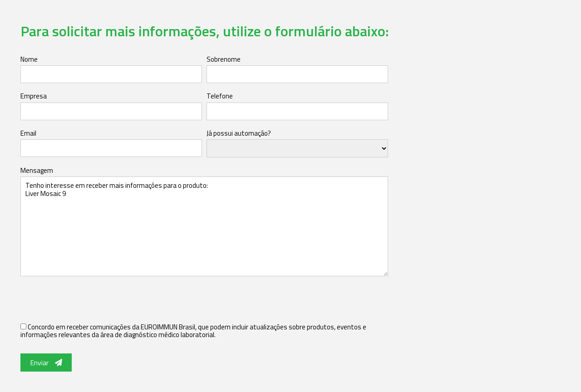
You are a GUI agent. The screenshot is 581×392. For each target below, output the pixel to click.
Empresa (34, 96)
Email (28, 133)
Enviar (46, 363)
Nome (29, 59)
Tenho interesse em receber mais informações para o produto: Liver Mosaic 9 (204, 226)
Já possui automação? (239, 133)
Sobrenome (224, 59)
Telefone (220, 96)
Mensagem (37, 170)
